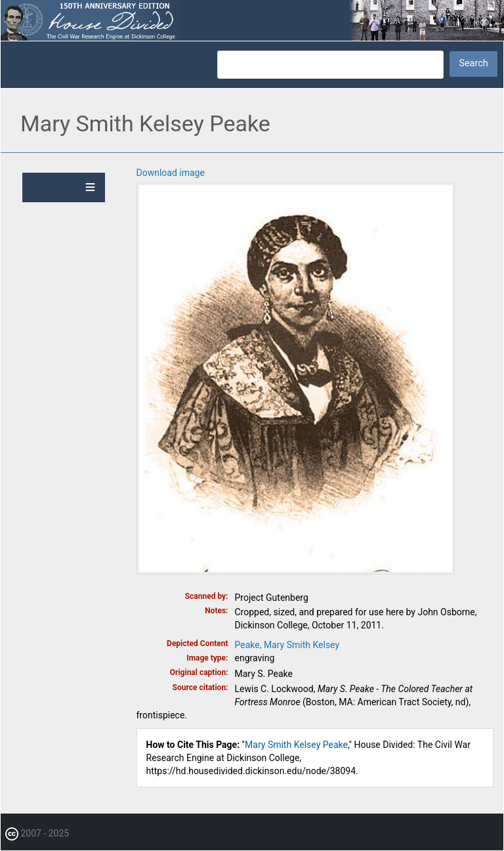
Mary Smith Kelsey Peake (296, 745)
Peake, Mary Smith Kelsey (287, 645)
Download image (171, 173)
